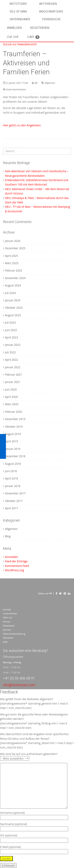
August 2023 (13, 315)
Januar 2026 (13, 241)
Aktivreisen (48, 4)
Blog (8, 536)
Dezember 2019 (15, 419)
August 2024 (13, 285)
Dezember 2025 (15, 248)
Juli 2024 (10, 293)
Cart (33, 37)
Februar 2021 (14, 375)
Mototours (18, 4)
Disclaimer (8, 638)
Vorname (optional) (34, 815)
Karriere (7, 630)
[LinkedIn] (69, 593)
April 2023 (11, 337)
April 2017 (11, 508)
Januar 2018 (13, 486)
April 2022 (11, 360)
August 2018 (13, 464)
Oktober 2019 (14, 427)
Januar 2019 (13, 449)
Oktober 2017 (14, 501)
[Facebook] (56, 593)
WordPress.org (14, 570)
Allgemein (50, 83)
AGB (5, 642)
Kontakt (7, 609)
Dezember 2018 (15, 456)
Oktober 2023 (14, 308)
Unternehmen (20, 19)
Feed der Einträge (16, 561)
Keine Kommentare (16, 89)
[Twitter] (60, 593)
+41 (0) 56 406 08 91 (19, 678)
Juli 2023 (10, 322)
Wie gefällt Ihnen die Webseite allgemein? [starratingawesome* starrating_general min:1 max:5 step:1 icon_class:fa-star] (34, 704)
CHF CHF (13, 37)
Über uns (8, 617)
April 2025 (11, 256)
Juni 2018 (11, 471)
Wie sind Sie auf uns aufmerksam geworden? (29, 756)
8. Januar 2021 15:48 (17, 83)
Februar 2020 (14, 412)
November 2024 (15, 278)
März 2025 (12, 263)
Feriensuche (51, 19)
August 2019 (13, 434)
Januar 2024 (13, 300)
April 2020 (11, 397)
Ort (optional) (34, 838)
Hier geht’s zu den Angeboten (22, 125)
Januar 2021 (13, 382)
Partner (7, 622)
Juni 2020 (11, 389)
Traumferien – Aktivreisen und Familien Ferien (26, 63)
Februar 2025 (14, 270)
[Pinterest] (65, 593)
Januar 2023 (13, 345)
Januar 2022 (13, 367)
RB (36, 83)
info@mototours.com (19, 685)
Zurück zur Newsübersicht (20, 44)
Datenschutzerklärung (14, 634)
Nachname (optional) (34, 826)
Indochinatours (51, 12)
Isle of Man (18, 12)
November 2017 (15, 493)
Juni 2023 (11, 330)
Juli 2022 (10, 352)
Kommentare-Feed (17, 566)
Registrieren (40, 28)
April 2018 (11, 478)
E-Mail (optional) (34, 849)
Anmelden (14, 28)
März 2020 (12, 404)
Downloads (9, 626)
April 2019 (11, 441)
